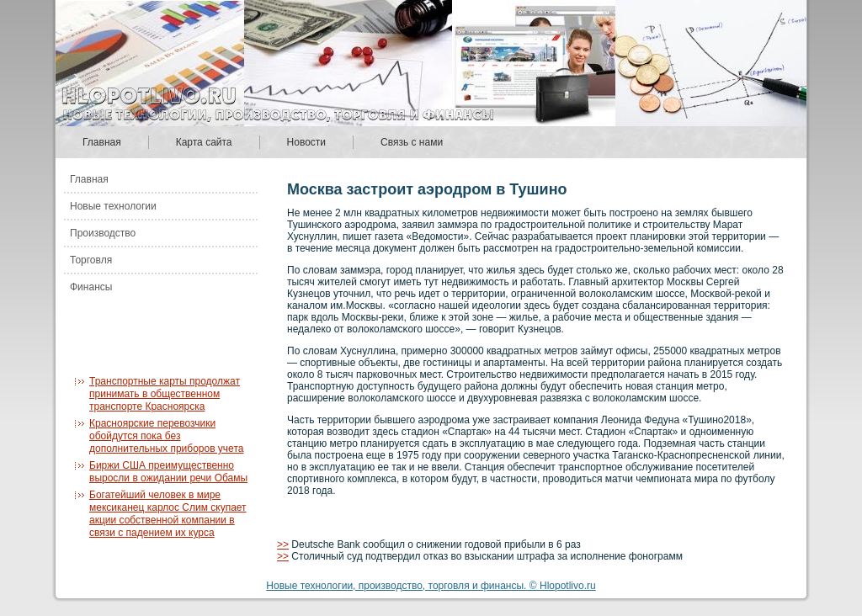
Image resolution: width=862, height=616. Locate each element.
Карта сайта (204, 142)
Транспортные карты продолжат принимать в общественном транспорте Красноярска (165, 394)
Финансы (91, 287)
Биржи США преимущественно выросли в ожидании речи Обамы (168, 472)
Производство (103, 233)
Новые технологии (113, 206)
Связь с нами (412, 142)
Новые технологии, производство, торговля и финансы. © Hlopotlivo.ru (431, 586)
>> (283, 544)
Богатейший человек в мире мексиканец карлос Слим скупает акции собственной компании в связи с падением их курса (168, 514)
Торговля (91, 260)
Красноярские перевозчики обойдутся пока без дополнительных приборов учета (166, 436)
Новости (306, 142)
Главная (102, 142)
